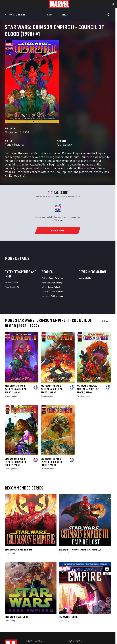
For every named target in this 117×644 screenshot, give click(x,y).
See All (106, 322)
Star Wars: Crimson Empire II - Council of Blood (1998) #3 (16, 462)
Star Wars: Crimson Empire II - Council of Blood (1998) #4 (88, 389)
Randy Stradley (15, 145)
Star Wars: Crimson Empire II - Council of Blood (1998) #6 (16, 389)
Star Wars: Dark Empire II (17, 617)
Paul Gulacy (64, 145)
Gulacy (15, 396)
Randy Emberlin (55, 287)
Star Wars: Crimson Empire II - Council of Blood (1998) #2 (52, 462)
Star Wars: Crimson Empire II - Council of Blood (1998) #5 (52, 389)
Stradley (8, 396)
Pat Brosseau (57, 296)
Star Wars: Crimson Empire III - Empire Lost (81, 550)
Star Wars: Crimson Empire (18, 550)
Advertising (75, 641)
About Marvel (34, 641)
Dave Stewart (57, 291)
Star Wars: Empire (68, 617)
